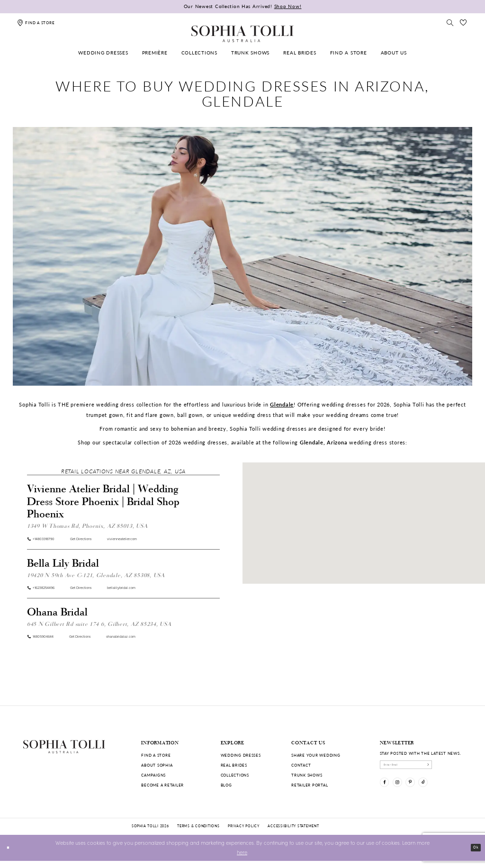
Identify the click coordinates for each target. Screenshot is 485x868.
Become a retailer (162, 785)
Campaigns (153, 775)
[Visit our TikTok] (442, 790)
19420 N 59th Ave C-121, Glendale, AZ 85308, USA (96, 578)
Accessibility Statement (293, 833)
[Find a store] (36, 23)
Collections (235, 775)
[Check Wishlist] (464, 23)
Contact (301, 765)
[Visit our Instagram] (405, 790)
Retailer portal (310, 785)
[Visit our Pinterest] (424, 790)
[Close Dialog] (10, 855)
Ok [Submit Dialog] (473, 854)
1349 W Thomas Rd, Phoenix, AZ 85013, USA (87, 525)
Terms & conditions (198, 833)
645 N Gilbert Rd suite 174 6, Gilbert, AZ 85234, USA (99, 630)
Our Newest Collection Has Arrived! (243, 6)
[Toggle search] (450, 23)
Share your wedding (316, 755)
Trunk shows (307, 775)
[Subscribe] (456, 767)
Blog (226, 785)
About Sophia (157, 765)
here (242, 859)
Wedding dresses (241, 755)
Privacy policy (243, 833)
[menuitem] (103, 53)
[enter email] (421, 767)
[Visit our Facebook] (387, 790)
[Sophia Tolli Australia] (242, 34)
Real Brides (234, 765)
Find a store (156, 755)
